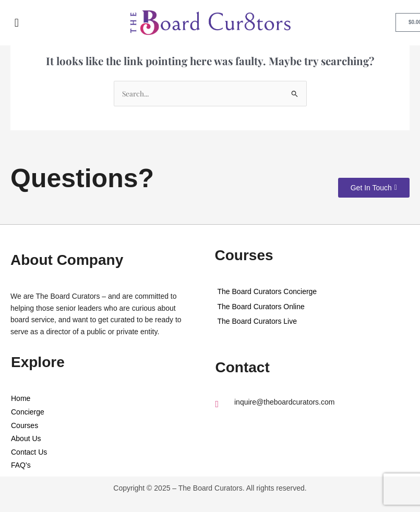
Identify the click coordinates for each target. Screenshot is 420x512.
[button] (17, 23)
